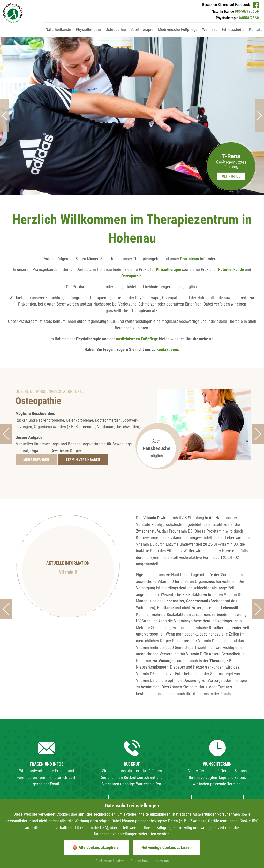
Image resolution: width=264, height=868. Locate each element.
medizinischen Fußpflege (137, 291)
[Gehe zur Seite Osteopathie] (36, 412)
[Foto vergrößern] (132, 94)
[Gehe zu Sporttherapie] (142, 34)
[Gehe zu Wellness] (210, 34)
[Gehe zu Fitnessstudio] (233, 34)
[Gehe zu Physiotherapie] (88, 34)
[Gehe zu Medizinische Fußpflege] (178, 34)
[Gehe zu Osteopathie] (116, 34)
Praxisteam (190, 211)
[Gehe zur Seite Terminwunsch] (83, 412)
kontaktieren (167, 302)
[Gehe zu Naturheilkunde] (58, 34)
